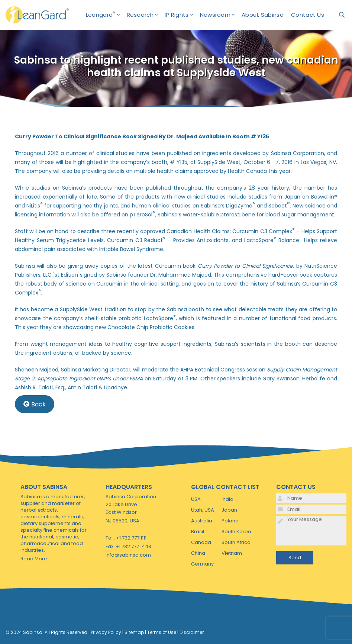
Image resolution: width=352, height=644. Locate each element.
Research (146, 15)
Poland (230, 521)
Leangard (106, 15)
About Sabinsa (263, 15)
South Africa (236, 542)
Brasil (198, 532)
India (227, 499)
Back (35, 404)
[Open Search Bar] (342, 15)
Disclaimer (192, 632)
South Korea (236, 532)
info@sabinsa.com (128, 555)
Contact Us (308, 15)
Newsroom (221, 15)
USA (196, 499)
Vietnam (232, 553)
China (198, 553)
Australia (202, 521)
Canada (201, 542)
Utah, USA (203, 510)
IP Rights (182, 15)
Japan (229, 510)
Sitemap (134, 632)
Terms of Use (162, 632)
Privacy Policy (106, 632)
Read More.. (35, 559)
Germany (202, 564)
